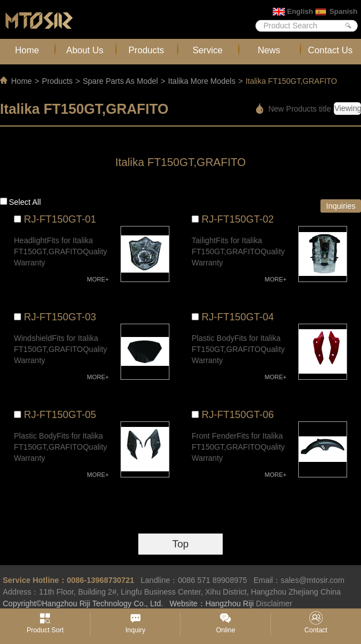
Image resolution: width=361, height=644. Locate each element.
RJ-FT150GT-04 (238, 317)
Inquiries (341, 206)
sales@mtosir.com (312, 580)
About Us (85, 50)
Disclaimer (274, 603)
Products (146, 50)
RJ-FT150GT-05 (60, 415)
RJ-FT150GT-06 (238, 415)
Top (180, 544)
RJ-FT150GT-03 (60, 317)
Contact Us (330, 50)
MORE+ (98, 279)
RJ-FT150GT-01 (60, 219)
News (269, 50)
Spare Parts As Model (120, 81)
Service (208, 50)
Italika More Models (202, 81)
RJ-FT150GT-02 (238, 219)
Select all (25, 202)
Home (27, 50)
